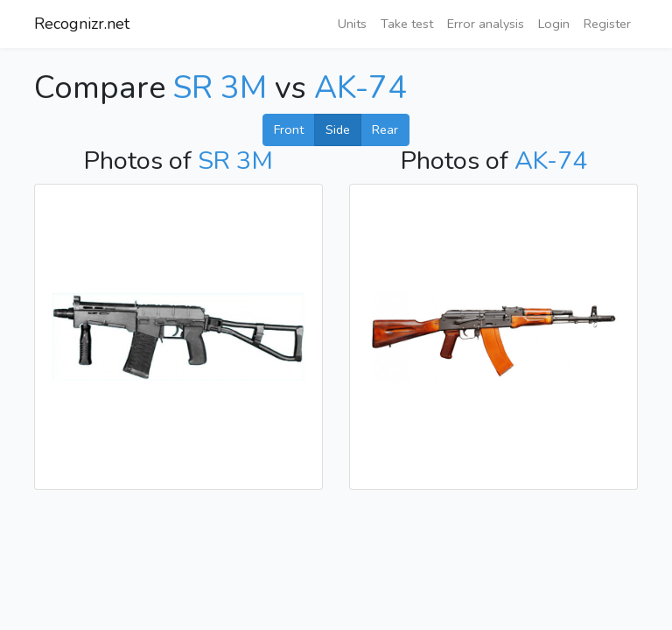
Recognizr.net (82, 24)
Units (352, 24)
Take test (407, 24)
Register (607, 24)
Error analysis (486, 24)
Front (289, 129)
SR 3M (220, 88)
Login (554, 24)
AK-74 (360, 88)
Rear (385, 129)
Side (338, 129)
